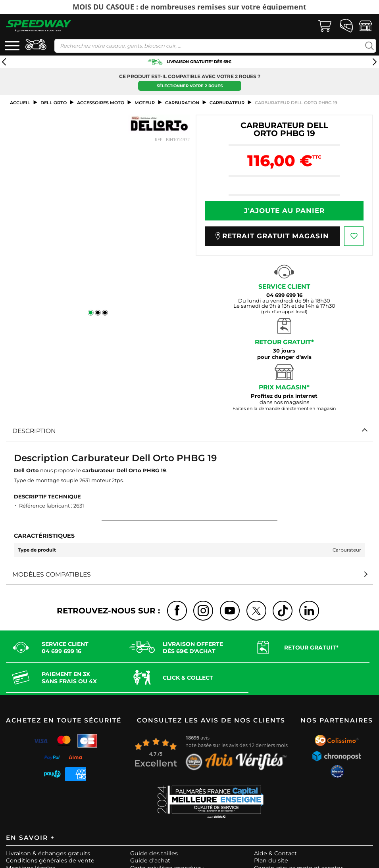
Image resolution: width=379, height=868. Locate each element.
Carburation (182, 103)
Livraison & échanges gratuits (48, 853)
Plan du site (271, 860)
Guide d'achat (150, 860)
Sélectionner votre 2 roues (190, 86)
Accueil (20, 103)
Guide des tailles (154, 853)
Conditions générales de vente (50, 860)
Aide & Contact (275, 853)
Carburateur (227, 103)
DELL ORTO (54, 103)
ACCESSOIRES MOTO (101, 103)
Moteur (145, 103)
